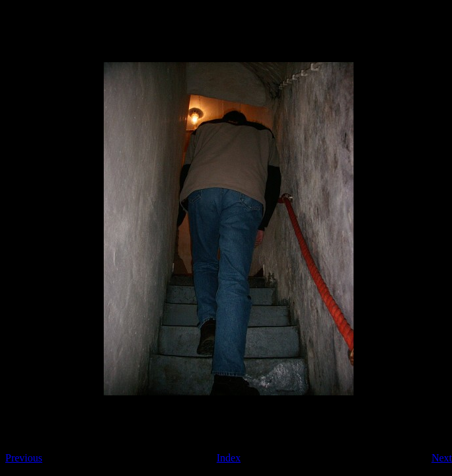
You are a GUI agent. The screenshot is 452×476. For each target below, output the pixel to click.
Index (229, 458)
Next (442, 458)
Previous (24, 458)
